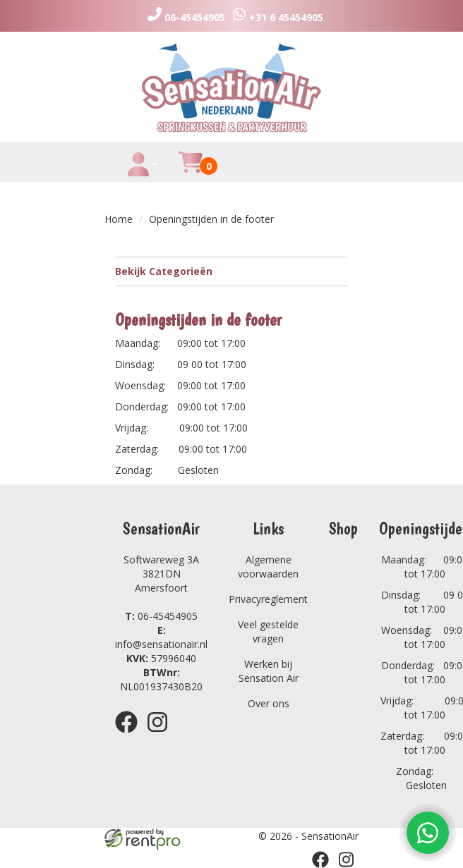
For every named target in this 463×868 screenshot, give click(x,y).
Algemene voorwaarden (268, 567)
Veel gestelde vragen (268, 631)
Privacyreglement (268, 599)
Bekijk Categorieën (231, 271)
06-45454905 (161, 616)
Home (119, 219)
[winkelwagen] (191, 170)
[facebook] (131, 735)
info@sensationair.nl (161, 637)
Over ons (269, 703)
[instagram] (162, 735)
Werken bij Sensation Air (269, 671)
